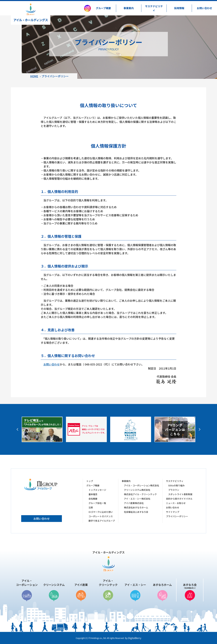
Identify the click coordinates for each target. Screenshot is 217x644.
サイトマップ (173, 512)
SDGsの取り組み (176, 485)
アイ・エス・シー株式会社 (137, 499)
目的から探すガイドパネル (179, 499)
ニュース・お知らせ (176, 503)
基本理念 (93, 494)
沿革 (91, 507)
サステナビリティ (154, 8)
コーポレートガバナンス (101, 516)
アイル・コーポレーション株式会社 (141, 485)
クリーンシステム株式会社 (137, 490)
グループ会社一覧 (97, 503)
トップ (90, 481)
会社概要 (93, 499)
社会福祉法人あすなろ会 (136, 512)
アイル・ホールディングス (31, 13)
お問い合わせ (204, 8)
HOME (34, 76)
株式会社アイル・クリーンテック (140, 494)
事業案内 (129, 8)
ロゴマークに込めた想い (101, 512)
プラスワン (174, 490)
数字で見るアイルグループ (102, 521)
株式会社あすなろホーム (136, 507)
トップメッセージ (97, 490)
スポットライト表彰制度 (180, 494)
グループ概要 (103, 8)
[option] (42, 429)
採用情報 (179, 8)
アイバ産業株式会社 (134, 503)
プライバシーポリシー (177, 516)
